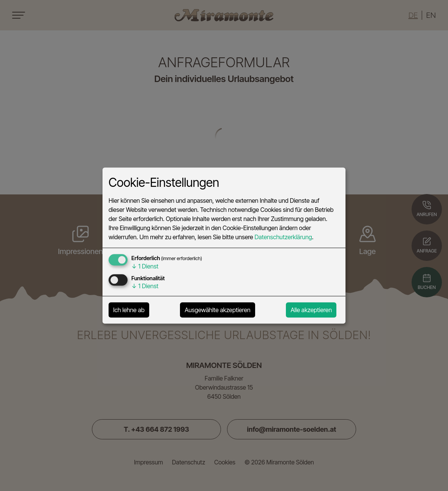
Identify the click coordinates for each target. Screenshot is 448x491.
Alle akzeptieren (311, 310)
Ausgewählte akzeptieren (217, 310)
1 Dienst (145, 266)
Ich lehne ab (129, 310)
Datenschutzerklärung (283, 237)
